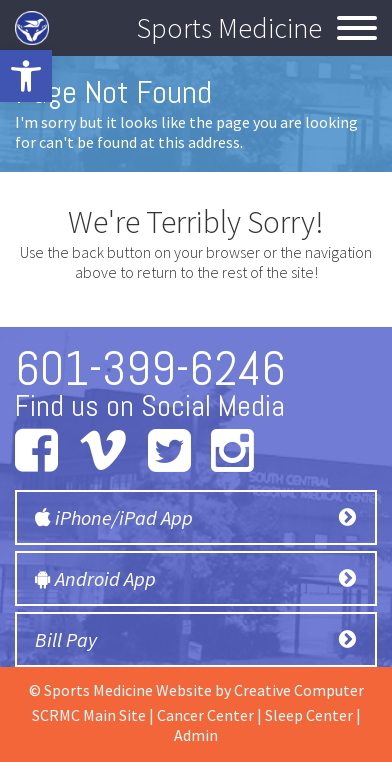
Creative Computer (299, 690)
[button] (26, 76)
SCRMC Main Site (89, 715)
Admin (196, 735)
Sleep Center (309, 715)
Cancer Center (205, 715)
